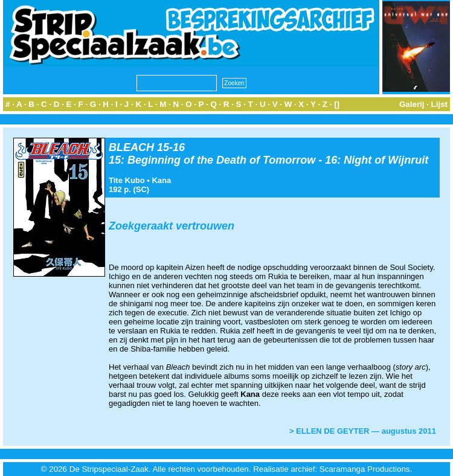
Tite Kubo (127, 180)
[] (337, 104)
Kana (161, 180)
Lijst (439, 104)
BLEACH (131, 147)
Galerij (412, 104)
